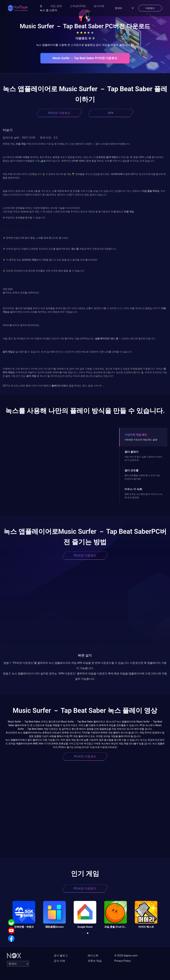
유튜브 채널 (95, 961)
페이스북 (93, 956)
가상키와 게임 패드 (136, 435)
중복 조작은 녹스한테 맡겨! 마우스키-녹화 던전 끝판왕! (143, 496)
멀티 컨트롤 (131, 470)
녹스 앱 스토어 (48, 10)
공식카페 (99, 6)
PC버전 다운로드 (59, 113)
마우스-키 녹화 (133, 489)
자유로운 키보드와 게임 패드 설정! (141, 440)
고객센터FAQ (78, 6)
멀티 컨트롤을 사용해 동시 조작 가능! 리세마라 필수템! (142, 477)
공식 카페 (59, 961)
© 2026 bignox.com (126, 956)
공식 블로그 (61, 956)
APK (111, 113)
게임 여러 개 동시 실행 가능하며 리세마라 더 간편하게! (143, 458)
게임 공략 (56, 6)
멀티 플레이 (131, 452)
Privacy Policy (123, 961)
